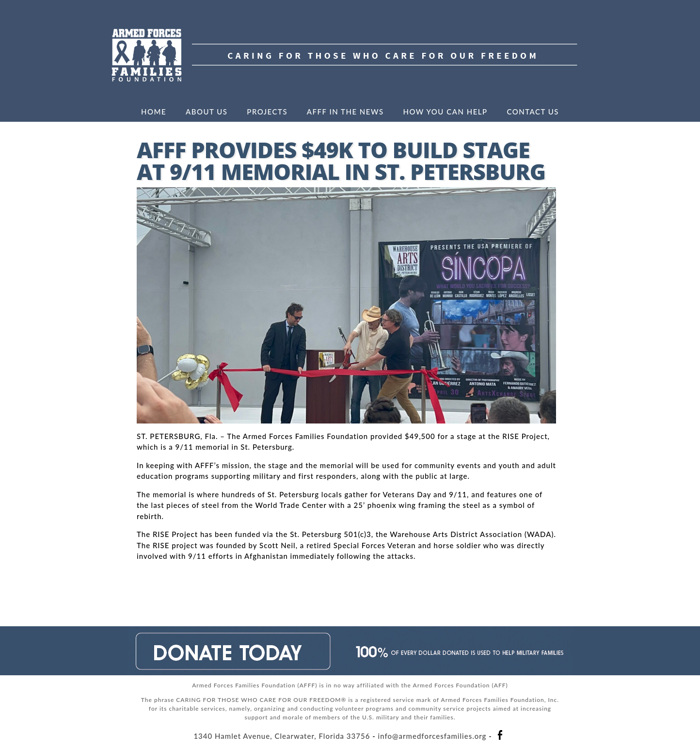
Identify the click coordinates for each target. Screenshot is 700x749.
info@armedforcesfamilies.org (432, 736)
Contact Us (533, 112)
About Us (207, 112)
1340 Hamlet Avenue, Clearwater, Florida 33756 (282, 736)
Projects (267, 112)
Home (154, 112)
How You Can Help (445, 112)
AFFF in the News (345, 112)
